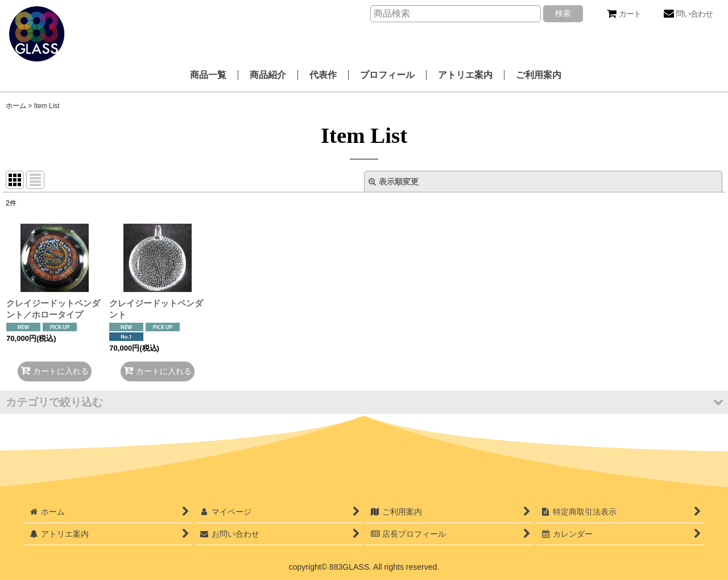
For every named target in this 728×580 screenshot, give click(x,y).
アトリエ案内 (465, 75)
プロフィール (387, 75)
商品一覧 (208, 75)
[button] (364, 402)
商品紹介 (268, 75)
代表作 (323, 75)
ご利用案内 (539, 75)
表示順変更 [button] (394, 182)
